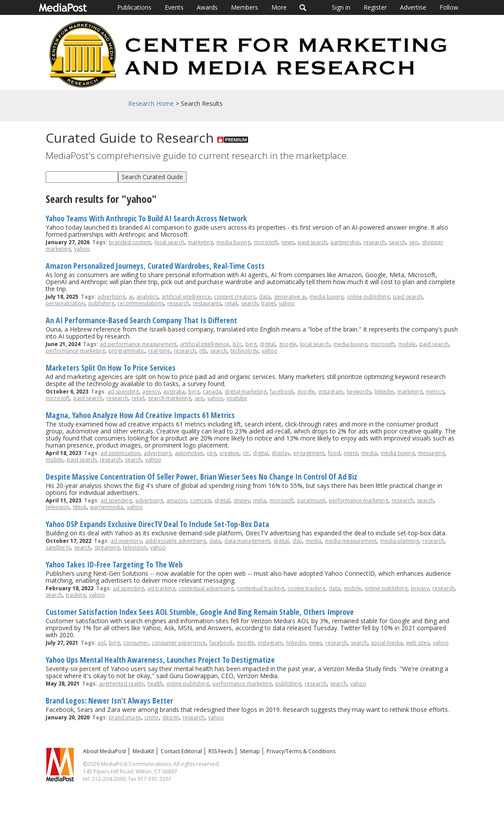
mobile (407, 344)
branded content (130, 242)
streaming (107, 547)
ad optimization (120, 453)
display (281, 453)
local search (169, 242)
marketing (200, 242)
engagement (309, 453)
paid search (312, 242)
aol (101, 643)
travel (268, 303)
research (374, 242)
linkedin (384, 392)
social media (387, 643)
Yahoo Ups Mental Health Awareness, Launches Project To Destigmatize (160, 660)
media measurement (351, 541)
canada (212, 392)
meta (260, 500)
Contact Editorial (181, 751)
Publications (134, 7)
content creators (235, 297)
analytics (147, 297)
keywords (359, 392)
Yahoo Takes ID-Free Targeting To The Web (114, 564)
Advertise (413, 7)
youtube (237, 398)
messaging (431, 453)
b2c (237, 344)
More (279, 7)
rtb (203, 351)
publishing (101, 303)
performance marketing (75, 351)
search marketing (169, 398)
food (334, 453)
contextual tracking (261, 588)
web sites (418, 643)
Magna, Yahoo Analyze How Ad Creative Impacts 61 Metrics (140, 415)
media (369, 453)
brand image (125, 717)
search (397, 242)
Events (174, 7)
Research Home (151, 103)
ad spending (123, 392)
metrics (435, 392)
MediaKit (143, 751)
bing (251, 344)
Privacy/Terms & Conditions (301, 751)
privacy (420, 588)
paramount (311, 500)
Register (375, 7)
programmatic (126, 351)
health (155, 684)
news (288, 242)
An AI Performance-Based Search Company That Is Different (141, 320)
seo (414, 242)
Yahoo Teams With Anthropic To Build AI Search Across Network (146, 218)
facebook (282, 392)
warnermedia (107, 507)
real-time (159, 351)
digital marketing (246, 392)
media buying (233, 242)
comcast (201, 500)
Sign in (341, 7)
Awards (207, 7)
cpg (211, 453)
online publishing (368, 297)
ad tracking (161, 588)
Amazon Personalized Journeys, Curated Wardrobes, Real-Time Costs (155, 266)
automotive (189, 453)
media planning (400, 541)
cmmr (152, 717)
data (265, 297)
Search (303, 7)
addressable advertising (176, 541)
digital (268, 344)
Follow (449, 7)
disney (242, 500)
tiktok (80, 507)
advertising (111, 297)
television (58, 507)
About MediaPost (104, 751)
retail (231, 303)
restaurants (207, 303)
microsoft (266, 242)
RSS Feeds (221, 751)
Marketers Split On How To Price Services (111, 368)
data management (247, 541)
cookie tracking (306, 588)
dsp (297, 541)
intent (351, 453)
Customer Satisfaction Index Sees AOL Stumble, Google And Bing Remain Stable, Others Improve (200, 612)
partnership (345, 242)
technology (244, 351)
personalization (65, 303)
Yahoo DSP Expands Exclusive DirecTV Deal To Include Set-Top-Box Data (157, 524)
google (288, 344)
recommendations (141, 303)
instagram (331, 392)
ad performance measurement (138, 344)
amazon (176, 500)
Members (245, 7)
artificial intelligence (186, 297)
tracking (76, 595)
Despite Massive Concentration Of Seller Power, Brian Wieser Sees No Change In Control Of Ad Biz (202, 477)
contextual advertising (206, 588)
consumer (136, 643)
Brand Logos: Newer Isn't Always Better (109, 700)
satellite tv (58, 547)
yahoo (82, 249)
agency (151, 392)
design (171, 717)
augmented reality (121, 684)
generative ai (290, 297)
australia (174, 392)
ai (131, 297)
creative (229, 453)
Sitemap (250, 751)
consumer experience (179, 643)
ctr (246, 453)
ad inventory (126, 541)
